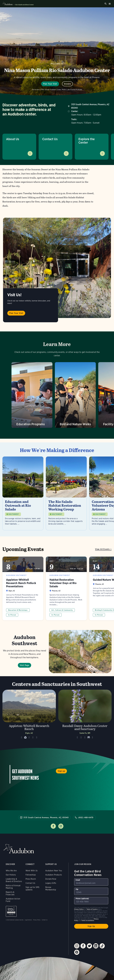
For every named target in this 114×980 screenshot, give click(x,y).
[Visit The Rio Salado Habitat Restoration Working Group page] (66, 493)
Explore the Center (87, 141)
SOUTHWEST (14, 514)
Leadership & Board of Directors (14, 880)
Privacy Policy (37, 920)
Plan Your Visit (50, 84)
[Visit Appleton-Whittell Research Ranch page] (29, 715)
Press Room (31, 879)
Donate (67, 84)
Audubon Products (54, 875)
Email (78, 880)
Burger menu (110, 4)
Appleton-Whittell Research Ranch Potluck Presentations (23, 588)
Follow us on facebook (53, 826)
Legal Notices (28, 920)
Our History (11, 875)
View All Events (102, 549)
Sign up (61, 771)
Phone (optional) (82, 899)
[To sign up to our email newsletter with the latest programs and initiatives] (91, 882)
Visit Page (24, 665)
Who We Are (11, 871)
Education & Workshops (18, 610)
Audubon (19, 849)
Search (106, 4)
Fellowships (31, 875)
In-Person (12, 615)
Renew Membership (51, 888)
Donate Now (51, 879)
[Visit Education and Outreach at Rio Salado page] (23, 493)
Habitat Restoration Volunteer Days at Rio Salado (66, 588)
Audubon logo (8, 4)
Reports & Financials (10, 893)
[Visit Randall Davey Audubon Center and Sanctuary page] (85, 715)
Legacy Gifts (51, 883)
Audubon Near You (54, 871)
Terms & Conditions (88, 921)
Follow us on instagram (61, 826)
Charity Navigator (11, 911)
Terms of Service (92, 909)
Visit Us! (14, 295)
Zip (77, 889)
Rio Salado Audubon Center (24, 5)
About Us (13, 139)
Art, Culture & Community (62, 610)
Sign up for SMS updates (33, 888)
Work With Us (32, 871)
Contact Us (50, 139)
